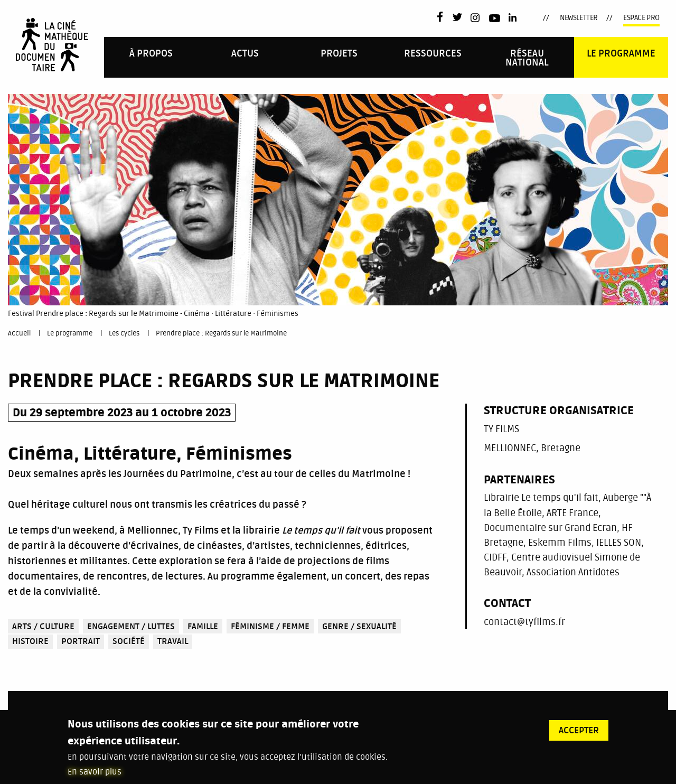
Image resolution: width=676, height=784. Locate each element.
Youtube (495, 20)
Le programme (621, 54)
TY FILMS (501, 429)
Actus (245, 54)
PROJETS (339, 54)
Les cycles (124, 333)
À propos (151, 54)
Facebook (442, 17)
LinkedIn (514, 18)
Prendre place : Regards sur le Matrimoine (221, 333)
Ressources (433, 54)
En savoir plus (95, 774)
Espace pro (641, 18)
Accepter (579, 733)
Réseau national (527, 58)
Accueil (19, 333)
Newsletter (579, 18)
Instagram (476, 18)
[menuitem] (151, 57)
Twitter (457, 18)
